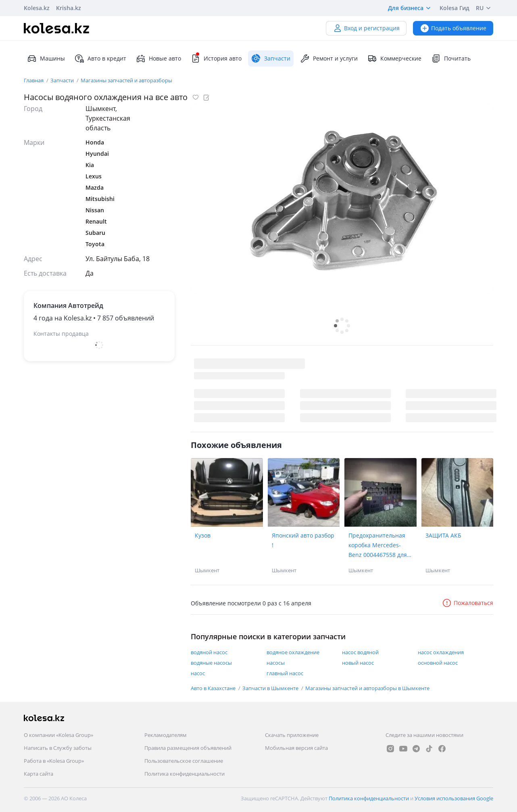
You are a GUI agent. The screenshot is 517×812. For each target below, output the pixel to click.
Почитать (451, 59)
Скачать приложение (292, 735)
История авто (216, 59)
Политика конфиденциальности (184, 774)
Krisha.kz (69, 8)
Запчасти (63, 80)
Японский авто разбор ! (303, 540)
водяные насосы (211, 663)
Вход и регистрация (366, 28)
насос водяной (360, 652)
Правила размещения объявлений (188, 748)
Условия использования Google (454, 798)
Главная (34, 80)
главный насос (285, 673)
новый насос (358, 663)
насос (198, 673)
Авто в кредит (100, 59)
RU (485, 8)
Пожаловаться (468, 603)
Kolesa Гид (454, 8)
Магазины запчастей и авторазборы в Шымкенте (367, 688)
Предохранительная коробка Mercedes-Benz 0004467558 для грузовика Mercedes (378, 546)
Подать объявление (453, 28)
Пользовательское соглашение (184, 761)
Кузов (203, 535)
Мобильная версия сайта (296, 748)
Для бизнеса (411, 8)
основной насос (438, 663)
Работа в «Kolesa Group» (54, 761)
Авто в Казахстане (214, 688)
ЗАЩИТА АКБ (443, 535)
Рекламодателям (166, 735)
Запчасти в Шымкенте (271, 688)
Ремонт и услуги (329, 59)
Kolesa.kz (37, 8)
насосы (276, 663)
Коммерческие (394, 59)
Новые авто (158, 59)
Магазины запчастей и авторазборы (126, 80)
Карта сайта (39, 774)
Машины (46, 59)
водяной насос (209, 652)
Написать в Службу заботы (58, 748)
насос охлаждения (441, 652)
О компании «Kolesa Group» (58, 735)
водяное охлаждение (293, 652)
